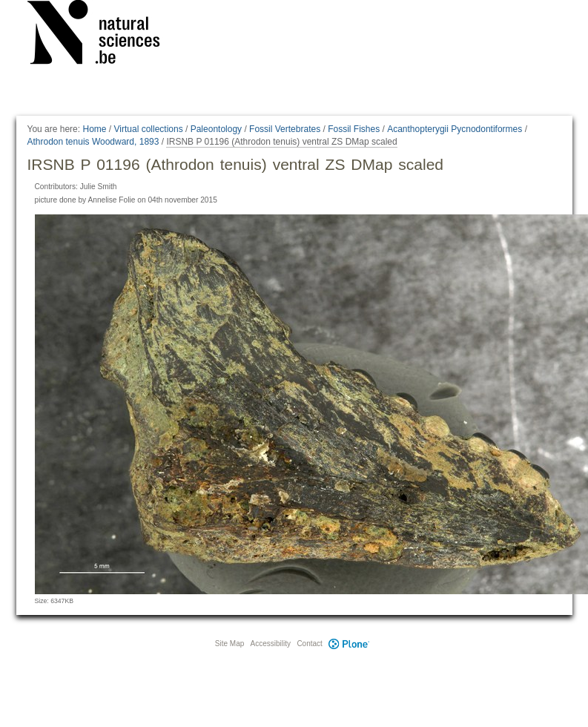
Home (94, 129)
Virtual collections (149, 129)
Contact (309, 644)
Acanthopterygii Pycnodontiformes (455, 129)
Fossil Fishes (354, 129)
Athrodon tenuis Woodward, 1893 (93, 142)
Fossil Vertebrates (285, 129)
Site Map (229, 644)
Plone (349, 644)
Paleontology (216, 129)
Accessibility (271, 644)
